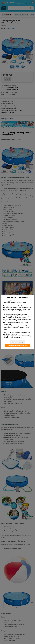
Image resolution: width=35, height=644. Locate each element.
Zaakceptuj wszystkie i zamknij (17, 346)
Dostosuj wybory (17, 342)
